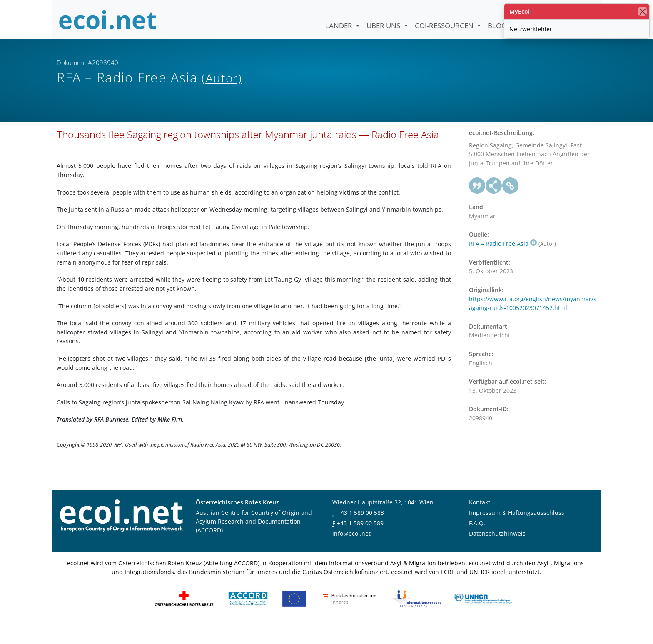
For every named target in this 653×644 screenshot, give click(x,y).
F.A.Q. (477, 542)
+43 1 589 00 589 (360, 542)
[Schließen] (642, 11)
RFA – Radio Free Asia (503, 263)
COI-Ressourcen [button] (445, 26)
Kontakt (480, 521)
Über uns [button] (384, 26)
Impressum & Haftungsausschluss (517, 532)
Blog (497, 26)
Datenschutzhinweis (497, 553)
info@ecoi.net (351, 553)
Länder (340, 26)
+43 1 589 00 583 (361, 532)
